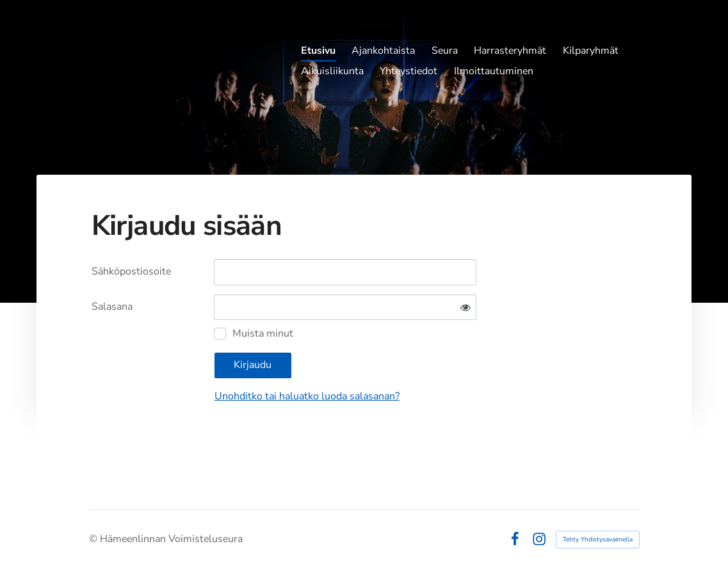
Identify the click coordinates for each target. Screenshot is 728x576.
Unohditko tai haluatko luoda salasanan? (307, 396)
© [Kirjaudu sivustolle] (94, 539)
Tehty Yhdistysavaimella (598, 540)
